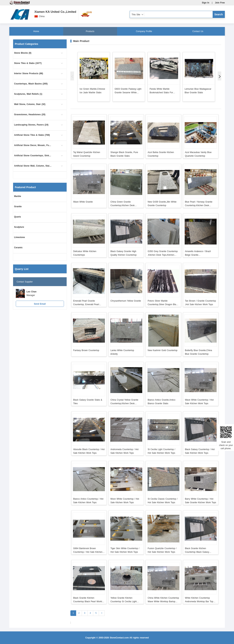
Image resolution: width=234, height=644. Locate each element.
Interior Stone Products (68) (29, 73)
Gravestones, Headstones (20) (30, 115)
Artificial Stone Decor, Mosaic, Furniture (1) (33, 145)
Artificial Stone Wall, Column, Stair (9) (33, 166)
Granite (18, 207)
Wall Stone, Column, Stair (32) (30, 104)
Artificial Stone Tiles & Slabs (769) (32, 135)
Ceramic (18, 248)
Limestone (20, 237)
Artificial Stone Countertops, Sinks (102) (33, 156)
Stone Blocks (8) (23, 53)
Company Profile (144, 31)
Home (36, 31)
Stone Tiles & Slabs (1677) (28, 63)
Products (90, 31)
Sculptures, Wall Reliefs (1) (28, 94)
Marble (18, 196)
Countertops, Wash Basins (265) (31, 84)
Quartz (18, 217)
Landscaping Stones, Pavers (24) (31, 125)
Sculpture (19, 227)
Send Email (40, 304)
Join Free (220, 3)
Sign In (206, 3)
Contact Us (198, 31)
